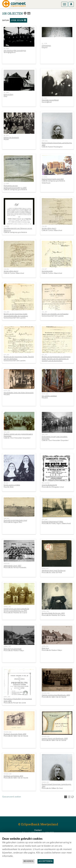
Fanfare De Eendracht (11, 138)
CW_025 (44, 226)
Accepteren (46, 861)
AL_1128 (44, 44)
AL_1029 (6, 48)
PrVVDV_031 (46, 736)
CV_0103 (44, 177)
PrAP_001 (6, 518)
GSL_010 (6, 355)
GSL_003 (6, 312)
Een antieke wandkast (49, 396)
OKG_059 (45, 435)
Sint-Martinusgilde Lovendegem (15, 51)
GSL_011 (44, 355)
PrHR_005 (7, 563)
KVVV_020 (7, 391)
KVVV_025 (45, 394)
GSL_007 (44, 312)
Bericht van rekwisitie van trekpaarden (55, 314)
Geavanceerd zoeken (12, 797)
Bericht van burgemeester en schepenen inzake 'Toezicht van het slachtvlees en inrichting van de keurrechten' (56, 359)
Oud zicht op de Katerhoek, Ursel (15, 520)
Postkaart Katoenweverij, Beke (52, 522)
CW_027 (44, 269)
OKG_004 (7, 432)
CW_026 (6, 269)
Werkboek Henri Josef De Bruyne (54, 570)
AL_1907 (44, 98)
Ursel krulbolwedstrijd (49, 485)
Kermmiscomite (47, 271)
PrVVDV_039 (8, 774)
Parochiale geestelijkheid (50, 100)
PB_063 (6, 483)
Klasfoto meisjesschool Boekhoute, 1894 (56, 695)
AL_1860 (6, 92)
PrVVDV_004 (46, 693)
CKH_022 (45, 141)
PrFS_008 (44, 520)
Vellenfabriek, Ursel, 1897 (12, 566)
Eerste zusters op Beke (12, 485)
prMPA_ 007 (7, 647)
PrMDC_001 (7, 607)
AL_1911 (6, 136)
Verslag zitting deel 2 (11, 271)
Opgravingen (46, 45)
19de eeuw (19, 20)
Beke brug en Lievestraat (13, 649)
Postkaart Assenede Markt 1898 (15, 734)
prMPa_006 (45, 646)
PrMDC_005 (45, 611)
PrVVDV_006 (8, 732)
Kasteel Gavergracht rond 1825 (53, 179)
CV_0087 (6, 184)
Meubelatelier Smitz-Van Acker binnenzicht (19, 393)
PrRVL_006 (7, 697)
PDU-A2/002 (46, 483)
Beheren (29, 861)
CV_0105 (6, 226)
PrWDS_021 (45, 782)
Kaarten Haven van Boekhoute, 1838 (55, 738)
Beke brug (45, 648)
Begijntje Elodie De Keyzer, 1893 (53, 613)
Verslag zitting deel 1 (49, 228)
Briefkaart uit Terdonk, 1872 (13, 776)
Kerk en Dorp (8, 94)
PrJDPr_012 (45, 568)
